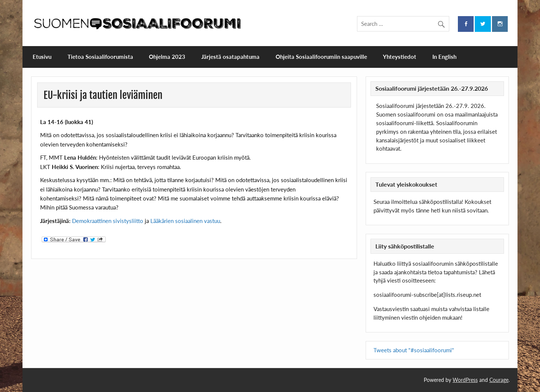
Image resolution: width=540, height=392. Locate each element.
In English (444, 57)
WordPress (465, 380)
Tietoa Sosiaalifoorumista (100, 57)
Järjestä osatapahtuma (230, 57)
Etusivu (42, 57)
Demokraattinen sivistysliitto (108, 221)
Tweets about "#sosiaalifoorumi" (414, 350)
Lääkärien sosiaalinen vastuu (185, 221)
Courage (499, 380)
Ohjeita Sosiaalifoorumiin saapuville (321, 57)
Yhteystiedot (400, 57)
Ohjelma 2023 (167, 57)
